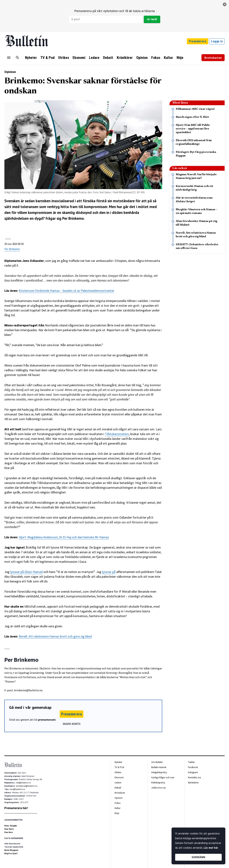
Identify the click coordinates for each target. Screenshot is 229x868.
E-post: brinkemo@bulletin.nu (23, 690)
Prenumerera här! (16, 808)
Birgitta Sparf (11, 853)
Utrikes (64, 58)
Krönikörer (125, 58)
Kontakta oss (194, 777)
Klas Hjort (9, 829)
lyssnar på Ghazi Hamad (26, 572)
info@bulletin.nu (23, 783)
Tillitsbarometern (117, 434)
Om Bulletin (157, 762)
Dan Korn (9, 832)
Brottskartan (213, 58)
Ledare (94, 58)
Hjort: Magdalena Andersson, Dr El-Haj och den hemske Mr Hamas (64, 537)
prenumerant (47, 720)
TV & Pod (48, 58)
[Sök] (18, 58)
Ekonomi (79, 58)
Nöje (180, 58)
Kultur (168, 58)
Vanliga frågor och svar (163, 777)
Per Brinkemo (12, 249)
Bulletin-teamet (159, 767)
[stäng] (225, 4)
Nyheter (31, 58)
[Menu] (9, 58)
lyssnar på (109, 572)
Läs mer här (211, 848)
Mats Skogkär (11, 826)
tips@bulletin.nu (17, 789)
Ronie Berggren (11, 850)
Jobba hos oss (158, 788)
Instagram (193, 772)
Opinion (142, 58)
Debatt (108, 58)
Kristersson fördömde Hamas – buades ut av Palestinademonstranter (67, 291)
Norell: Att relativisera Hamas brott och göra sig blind (55, 636)
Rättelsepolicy (158, 783)
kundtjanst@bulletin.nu (27, 786)
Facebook (193, 767)
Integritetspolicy (159, 772)
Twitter (191, 762)
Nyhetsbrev (193, 783)
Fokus (156, 58)
